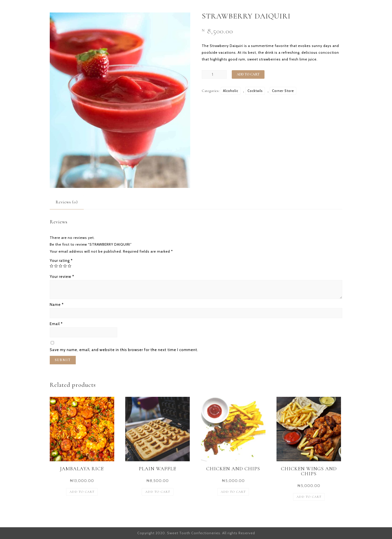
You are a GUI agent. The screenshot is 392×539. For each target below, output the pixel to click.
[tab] (67, 202)
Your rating (61, 261)
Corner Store (283, 91)
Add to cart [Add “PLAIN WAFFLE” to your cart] (158, 492)
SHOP (302, 9)
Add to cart (248, 74)
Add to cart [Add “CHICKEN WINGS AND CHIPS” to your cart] (309, 497)
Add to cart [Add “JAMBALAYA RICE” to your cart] (82, 492)
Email (56, 324)
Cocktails (255, 91)
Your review (62, 277)
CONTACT (331, 9)
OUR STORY (225, 9)
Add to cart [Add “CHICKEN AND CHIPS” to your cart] (233, 492)
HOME (194, 9)
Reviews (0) (67, 202)
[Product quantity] (214, 74)
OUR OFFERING (267, 9)
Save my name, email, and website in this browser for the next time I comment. (124, 350)
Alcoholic (231, 91)
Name (57, 305)
